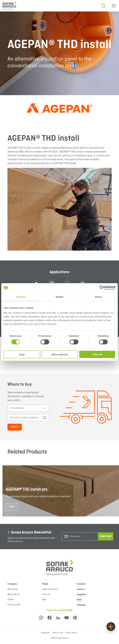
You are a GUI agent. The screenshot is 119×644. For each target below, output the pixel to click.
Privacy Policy (71, 633)
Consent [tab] (21, 297)
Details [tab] (59, 297)
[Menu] (114, 6)
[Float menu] (111, 627)
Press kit (46, 594)
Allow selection (59, 354)
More (12, 507)
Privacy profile (14, 605)
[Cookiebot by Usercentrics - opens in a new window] (102, 288)
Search (15, 427)
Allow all (97, 354)
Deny (22, 354)
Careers (81, 589)
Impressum (46, 633)
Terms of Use (58, 633)
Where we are (14, 594)
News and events (50, 589)
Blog (44, 600)
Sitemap (81, 605)
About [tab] (98, 297)
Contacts (81, 584)
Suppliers (82, 595)
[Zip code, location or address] (26, 418)
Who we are (13, 589)
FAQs (79, 600)
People (10, 600)
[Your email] (83, 537)
